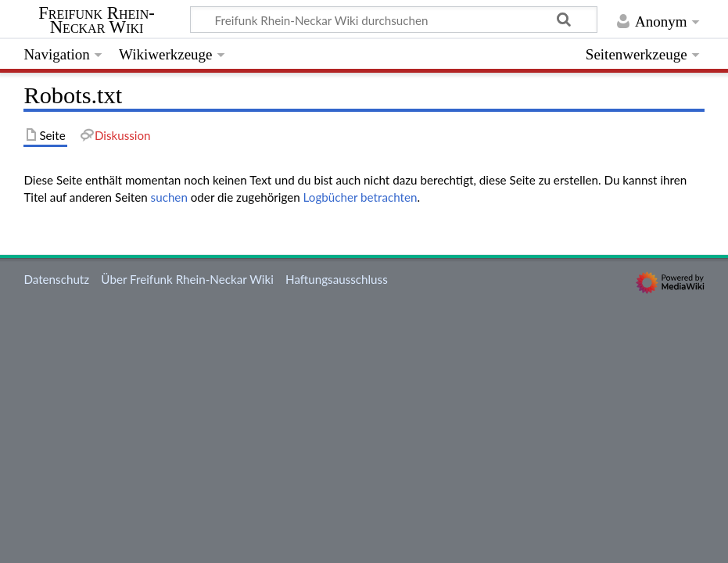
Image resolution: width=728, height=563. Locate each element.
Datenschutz (56, 279)
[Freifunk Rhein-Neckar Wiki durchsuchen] (394, 20)
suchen (169, 197)
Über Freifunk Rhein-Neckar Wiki (187, 279)
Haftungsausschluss (337, 279)
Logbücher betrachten (360, 197)
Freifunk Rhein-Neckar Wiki (97, 20)
